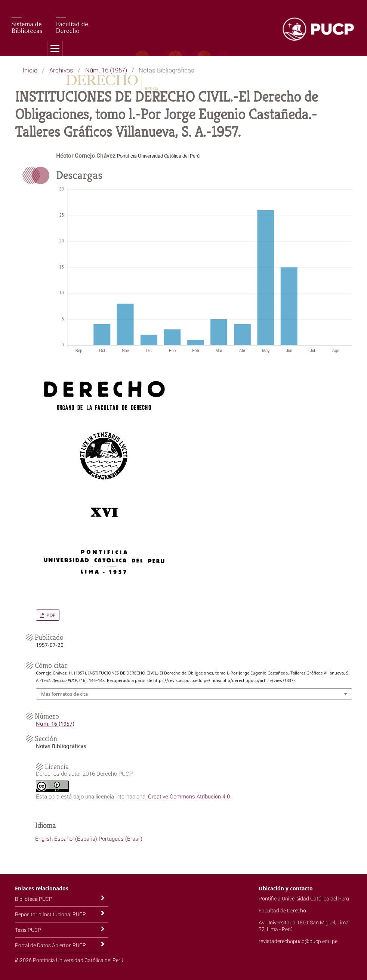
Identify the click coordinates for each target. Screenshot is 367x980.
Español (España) (76, 838)
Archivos (61, 70)
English (44, 838)
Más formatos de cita (64, 694)
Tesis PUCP (28, 930)
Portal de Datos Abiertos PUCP (50, 945)
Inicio (30, 70)
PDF (50, 615)
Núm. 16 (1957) (106, 70)
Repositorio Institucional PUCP (50, 914)
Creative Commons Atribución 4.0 (189, 796)
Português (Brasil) (121, 838)
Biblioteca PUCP (34, 899)
